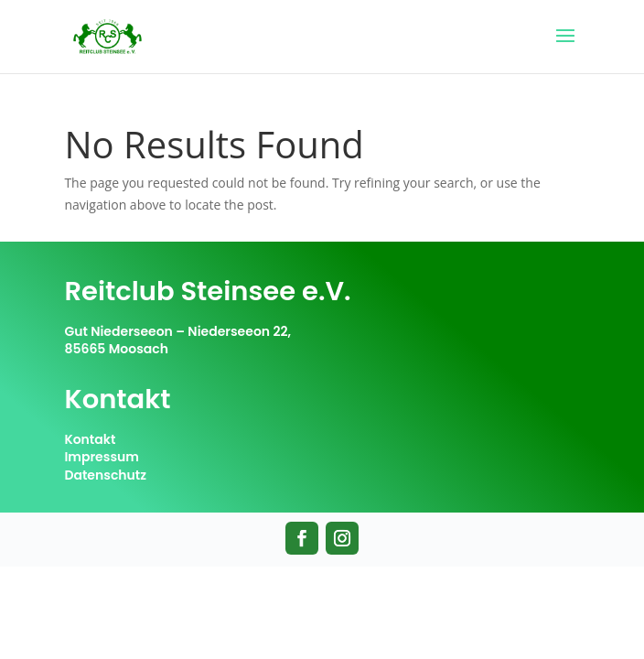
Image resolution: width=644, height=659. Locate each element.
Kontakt (90, 439)
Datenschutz (105, 475)
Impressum (102, 457)
